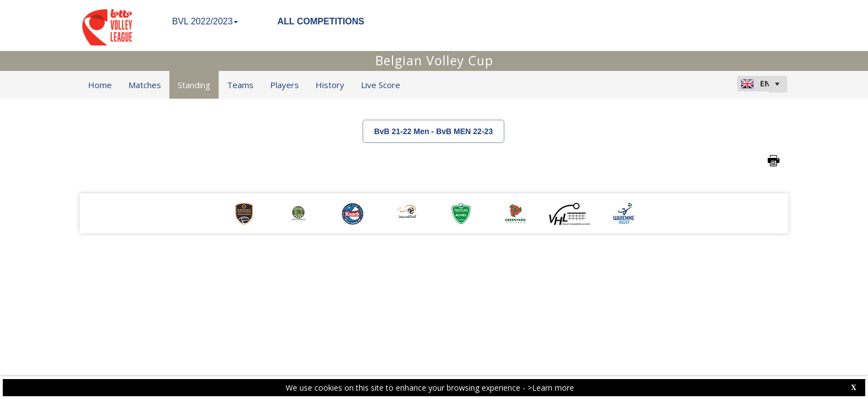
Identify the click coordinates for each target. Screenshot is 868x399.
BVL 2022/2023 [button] (205, 21)
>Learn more (551, 388)
